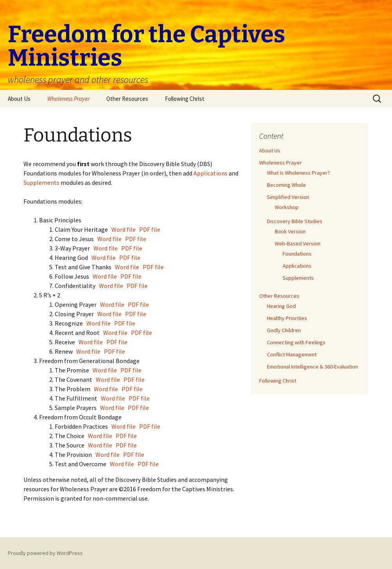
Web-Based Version (298, 243)
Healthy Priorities (287, 318)
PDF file (150, 229)
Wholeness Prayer (68, 99)
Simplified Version (288, 197)
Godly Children (284, 330)
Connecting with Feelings (296, 342)
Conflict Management (292, 354)
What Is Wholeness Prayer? (298, 173)
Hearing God (281, 306)
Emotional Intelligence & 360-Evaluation (312, 367)
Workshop (287, 207)
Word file (124, 229)
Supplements (42, 183)
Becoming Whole (286, 185)
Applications (211, 173)
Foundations (297, 254)
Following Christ (185, 99)
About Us (19, 99)
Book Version (290, 231)
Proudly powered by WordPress (45, 553)
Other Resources (127, 99)
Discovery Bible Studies (295, 221)
